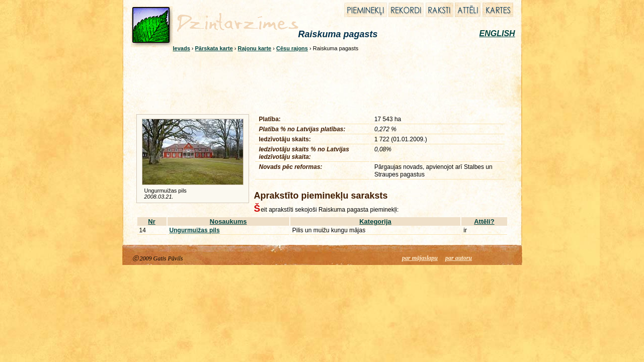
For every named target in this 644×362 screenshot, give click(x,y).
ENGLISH (497, 33)
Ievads (182, 48)
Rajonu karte (255, 48)
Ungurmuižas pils (195, 230)
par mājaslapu (420, 258)
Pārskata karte (214, 48)
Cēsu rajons (292, 48)
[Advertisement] (315, 81)
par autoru (459, 258)
